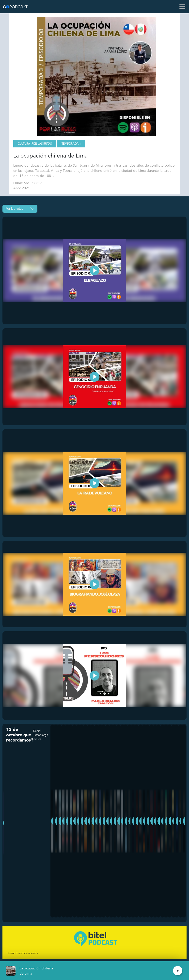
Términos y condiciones (22, 953)
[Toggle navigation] (181, 7)
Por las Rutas (42, 144)
